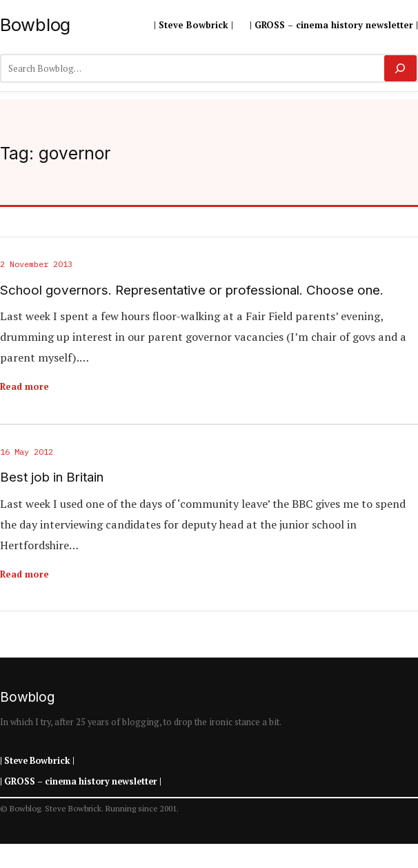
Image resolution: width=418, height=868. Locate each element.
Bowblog (35, 24)
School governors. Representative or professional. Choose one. (192, 290)
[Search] (400, 68)
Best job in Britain (52, 477)
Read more (24, 386)
